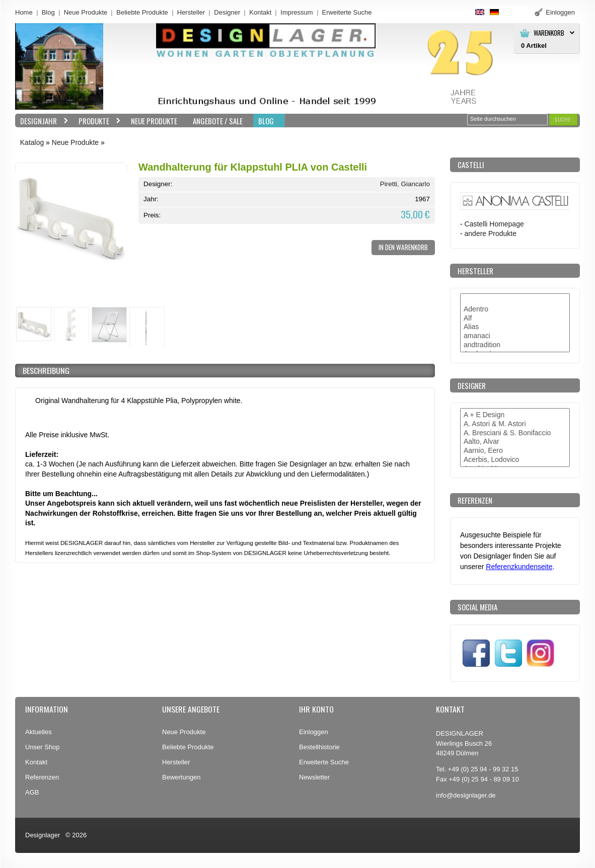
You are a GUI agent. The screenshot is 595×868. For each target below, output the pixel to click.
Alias (515, 327)
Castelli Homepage (494, 224)
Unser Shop (43, 747)
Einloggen (314, 732)
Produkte (97, 121)
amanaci (515, 336)
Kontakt (260, 12)
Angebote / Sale (218, 121)
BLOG (266, 121)
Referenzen (42, 777)
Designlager (43, 835)
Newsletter (314, 777)
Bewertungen (181, 777)
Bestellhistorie (319, 747)
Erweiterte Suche (324, 762)
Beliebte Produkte (142, 12)
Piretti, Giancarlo (405, 184)
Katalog (32, 142)
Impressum (296, 12)
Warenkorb (549, 33)
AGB (32, 792)
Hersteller (191, 12)
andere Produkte (491, 233)
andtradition (515, 345)
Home (24, 12)
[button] (563, 120)
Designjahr (42, 121)
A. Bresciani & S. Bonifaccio (515, 433)
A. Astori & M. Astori (515, 424)
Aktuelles (39, 732)
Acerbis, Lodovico (515, 460)
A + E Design (515, 415)
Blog (48, 12)
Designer (227, 12)
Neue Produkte (86, 12)
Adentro (515, 309)
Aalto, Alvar (515, 442)
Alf (515, 319)
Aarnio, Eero (515, 451)
